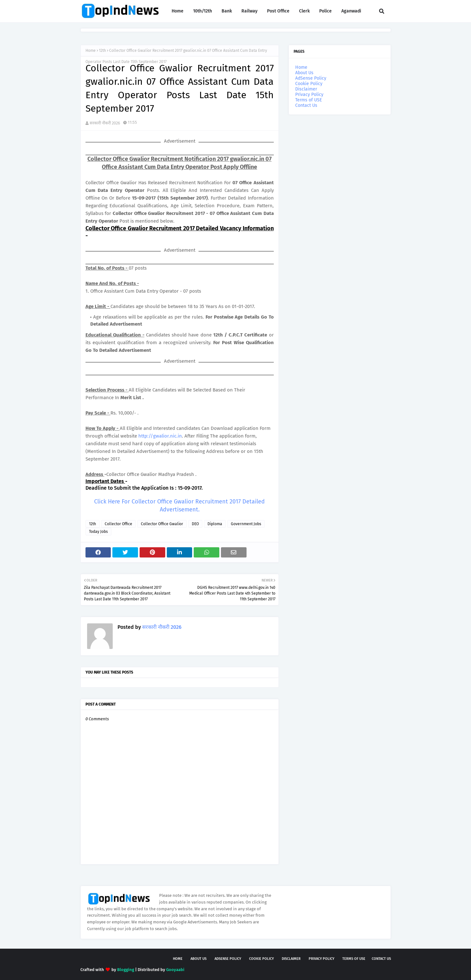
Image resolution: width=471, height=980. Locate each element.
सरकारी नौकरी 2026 (105, 123)
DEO (195, 524)
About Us (304, 73)
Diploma (215, 524)
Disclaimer (306, 89)
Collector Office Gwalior (162, 524)
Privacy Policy (309, 95)
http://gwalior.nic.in (160, 436)
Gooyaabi (175, 970)
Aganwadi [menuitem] (351, 11)
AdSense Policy (311, 78)
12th (102, 51)
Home (91, 51)
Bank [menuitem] (227, 11)
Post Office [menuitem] (278, 11)
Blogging (126, 970)
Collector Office (118, 524)
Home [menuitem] (178, 11)
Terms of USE (309, 100)
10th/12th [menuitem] (203, 11)
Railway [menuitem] (249, 11)
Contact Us (306, 105)
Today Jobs (98, 532)
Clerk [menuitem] (304, 11)
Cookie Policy (309, 84)
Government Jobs (246, 524)
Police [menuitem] (325, 11)
